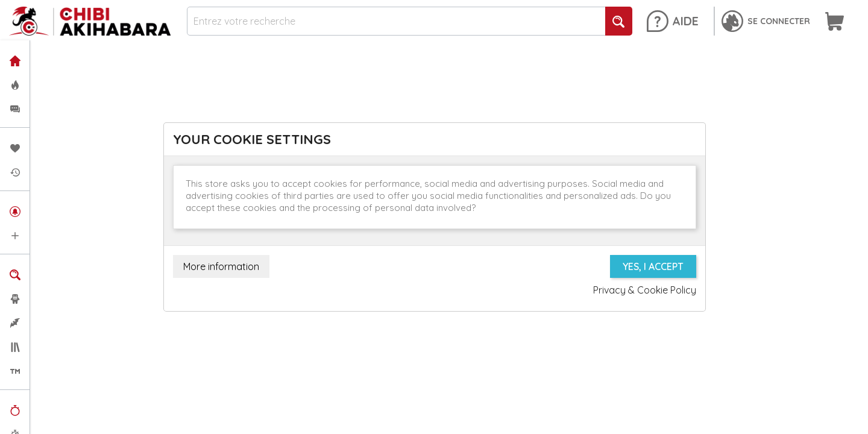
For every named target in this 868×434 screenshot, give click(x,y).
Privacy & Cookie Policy (645, 290)
